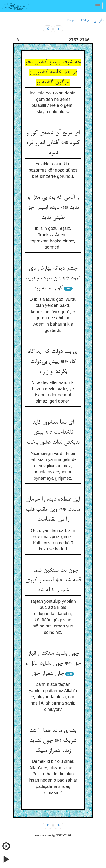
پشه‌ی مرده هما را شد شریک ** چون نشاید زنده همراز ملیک (53, 741)
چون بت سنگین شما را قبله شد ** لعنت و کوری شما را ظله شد (53, 580)
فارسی (98, 20)
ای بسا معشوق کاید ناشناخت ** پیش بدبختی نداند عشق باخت (53, 432)
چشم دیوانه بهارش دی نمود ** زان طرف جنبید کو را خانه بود (53, 278)
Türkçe (85, 20)
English (72, 20)
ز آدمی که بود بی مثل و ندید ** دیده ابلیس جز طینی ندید (53, 208)
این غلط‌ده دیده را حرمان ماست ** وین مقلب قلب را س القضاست (53, 509)
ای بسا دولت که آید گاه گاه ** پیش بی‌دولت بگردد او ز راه (53, 362)
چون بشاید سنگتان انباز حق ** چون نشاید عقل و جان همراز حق (53, 664)
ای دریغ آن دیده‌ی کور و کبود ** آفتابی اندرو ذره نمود (53, 143)
